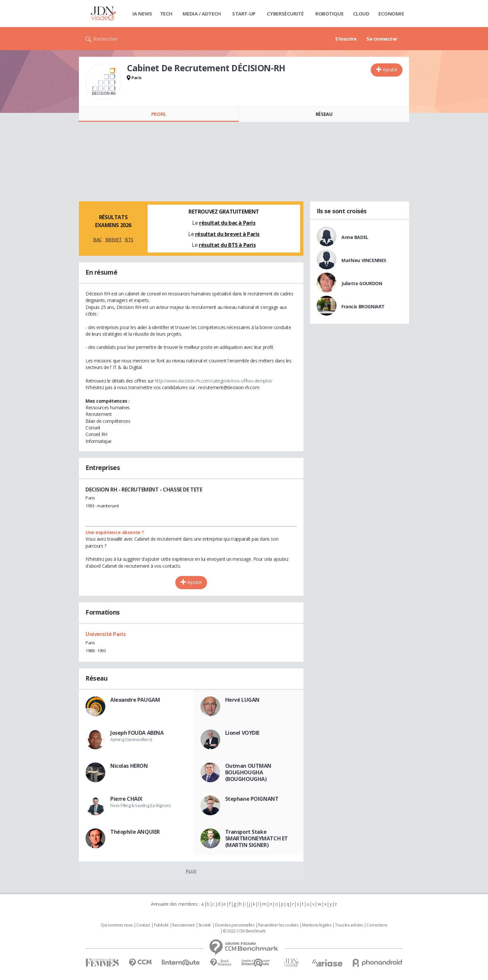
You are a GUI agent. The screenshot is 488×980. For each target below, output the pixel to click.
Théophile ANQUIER (135, 832)
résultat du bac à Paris (227, 223)
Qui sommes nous (117, 925)
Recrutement (183, 925)
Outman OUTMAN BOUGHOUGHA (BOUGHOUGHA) (248, 772)
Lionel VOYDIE (243, 733)
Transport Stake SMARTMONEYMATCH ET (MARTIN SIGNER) (257, 838)
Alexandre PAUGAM (135, 700)
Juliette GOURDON (362, 283)
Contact (143, 925)
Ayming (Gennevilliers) (131, 739)
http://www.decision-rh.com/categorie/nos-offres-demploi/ (213, 381)
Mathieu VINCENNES (364, 260)
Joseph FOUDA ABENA (137, 733)
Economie (391, 14)
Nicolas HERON (129, 766)
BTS (129, 239)
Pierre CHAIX (126, 799)
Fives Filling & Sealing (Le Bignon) (140, 805)
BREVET (113, 239)
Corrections (377, 925)
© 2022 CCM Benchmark (244, 931)
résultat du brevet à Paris (227, 234)
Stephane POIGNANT (252, 799)
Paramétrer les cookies (278, 925)
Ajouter (390, 69)
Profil (159, 114)
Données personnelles (235, 925)
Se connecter (382, 39)
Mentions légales (317, 925)
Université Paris (105, 634)
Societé (205, 925)
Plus (191, 871)
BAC (98, 239)
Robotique (329, 14)
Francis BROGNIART (363, 306)
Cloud (361, 14)
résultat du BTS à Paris (227, 245)
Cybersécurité (285, 14)
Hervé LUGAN (242, 700)
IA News (142, 14)
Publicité (161, 925)
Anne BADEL (355, 237)
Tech (166, 14)
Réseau (324, 114)
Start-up (244, 14)
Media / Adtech (202, 14)
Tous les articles (349, 925)
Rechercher (105, 39)
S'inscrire (346, 39)
